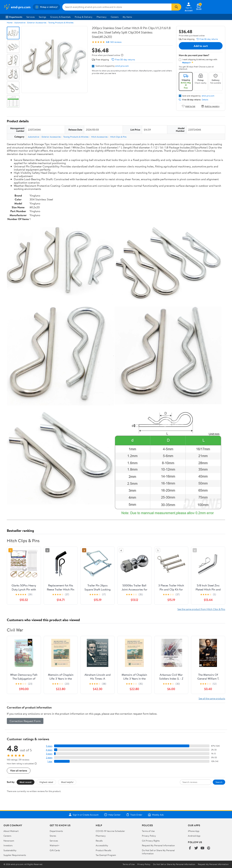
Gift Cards (55, 850)
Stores (53, 836)
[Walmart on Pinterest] (209, 848)
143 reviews (116, 42)
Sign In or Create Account (84, 815)
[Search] (176, 7)
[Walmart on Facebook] (190, 848)
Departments (14, 17)
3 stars (49, 754)
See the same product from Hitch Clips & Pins (201, 609)
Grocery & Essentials (60, 17)
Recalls (99, 841)
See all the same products (212, 698)
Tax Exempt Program (106, 855)
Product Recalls (103, 850)
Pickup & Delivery (84, 17)
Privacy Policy (149, 836)
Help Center (112, 815)
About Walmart (11, 831)
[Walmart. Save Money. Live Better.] (17, 7)
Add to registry (210, 106)
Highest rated (46, 782)
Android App (194, 836)
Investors (8, 845)
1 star (50, 761)
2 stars (49, 758)
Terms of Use (148, 831)
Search (219, 782)
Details (205, 100)
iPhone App (194, 831)
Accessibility (102, 845)
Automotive (20, 23)
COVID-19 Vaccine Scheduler (110, 831)
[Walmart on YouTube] (202, 848)
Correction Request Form (25, 721)
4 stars (49, 750)
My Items (127, 17)
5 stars (49, 746)
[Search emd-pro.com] (117, 7)
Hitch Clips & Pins (118, 137)
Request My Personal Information (158, 845)
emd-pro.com (122, 66)
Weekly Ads (156, 815)
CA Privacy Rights (151, 841)
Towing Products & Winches (61, 23)
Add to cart (201, 46)
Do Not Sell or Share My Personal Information (174, 864)
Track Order (134, 815)
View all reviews (19, 771)
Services (31, 17)
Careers (115, 17)
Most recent (26, 782)
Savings (42, 17)
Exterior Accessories (37, 23)
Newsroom (9, 841)
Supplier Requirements (15, 855)
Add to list (189, 106)
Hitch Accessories (99, 137)
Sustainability (10, 850)
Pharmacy (102, 17)
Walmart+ (55, 845)
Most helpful (67, 782)
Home (10, 23)
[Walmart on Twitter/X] (196, 848)
